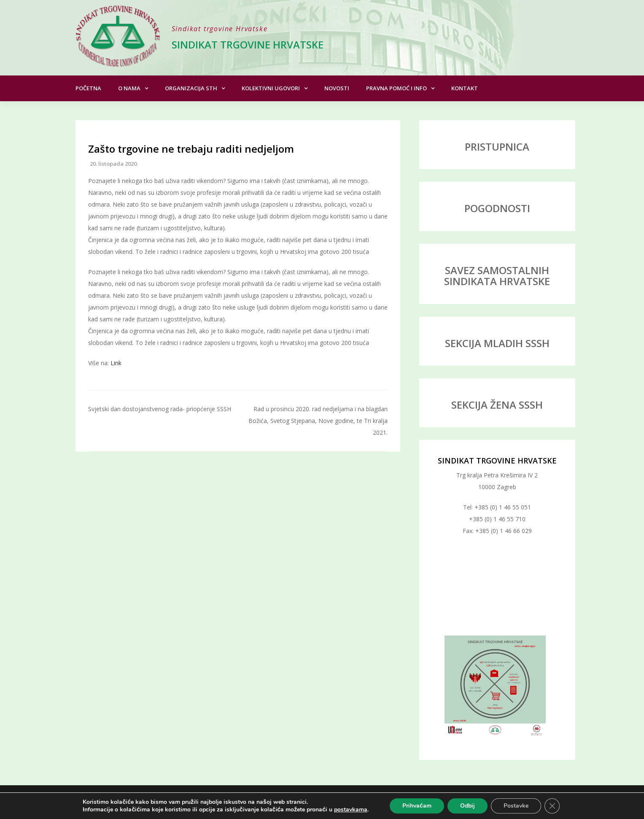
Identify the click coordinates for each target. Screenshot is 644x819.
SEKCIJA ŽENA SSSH (497, 405)
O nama (129, 88)
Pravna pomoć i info (396, 88)
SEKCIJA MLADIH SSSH (497, 343)
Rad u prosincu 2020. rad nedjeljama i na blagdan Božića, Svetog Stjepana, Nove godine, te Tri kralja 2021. (318, 421)
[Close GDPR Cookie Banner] (552, 806)
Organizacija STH (191, 88)
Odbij (468, 806)
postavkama (351, 810)
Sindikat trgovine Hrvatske (248, 44)
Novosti (337, 88)
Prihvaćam (417, 806)
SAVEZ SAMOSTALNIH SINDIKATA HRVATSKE (497, 276)
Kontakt (465, 88)
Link (116, 363)
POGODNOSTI (497, 208)
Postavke (516, 806)
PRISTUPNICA (497, 147)
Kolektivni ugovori (271, 88)
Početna (88, 88)
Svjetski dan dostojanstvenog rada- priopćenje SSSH (160, 409)
